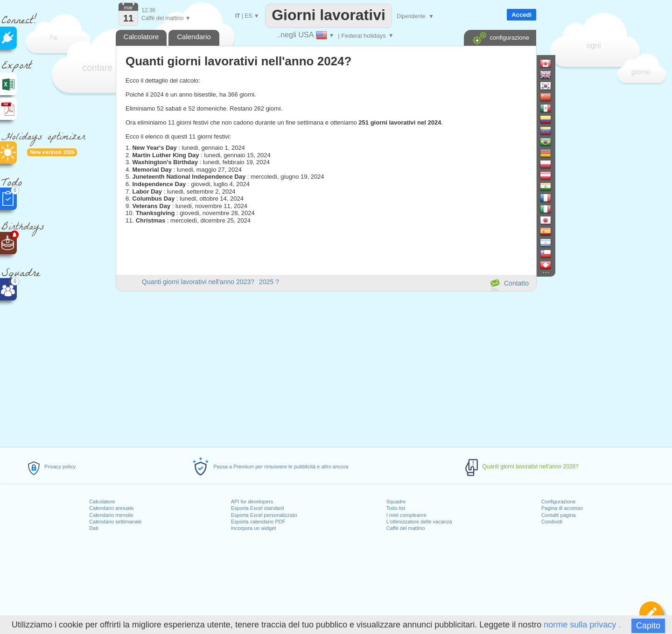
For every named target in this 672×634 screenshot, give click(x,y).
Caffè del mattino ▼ (166, 18)
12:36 (148, 10)
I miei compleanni (406, 515)
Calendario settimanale (115, 522)
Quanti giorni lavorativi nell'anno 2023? (198, 282)
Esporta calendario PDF (258, 522)
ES (248, 16)
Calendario (194, 37)
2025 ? (269, 282)
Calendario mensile (111, 515)
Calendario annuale (111, 508)
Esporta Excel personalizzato (264, 515)
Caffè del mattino (406, 528)
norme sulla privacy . (582, 625)
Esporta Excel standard (258, 508)
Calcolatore (102, 502)
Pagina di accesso (562, 508)
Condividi (552, 522)
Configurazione (559, 502)
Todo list (396, 508)
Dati (94, 528)
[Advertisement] (326, 368)
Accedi (521, 15)
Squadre (396, 502)
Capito (648, 626)
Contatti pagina (559, 515)
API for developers (252, 502)
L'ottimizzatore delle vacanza (419, 522)
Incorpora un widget (254, 528)
